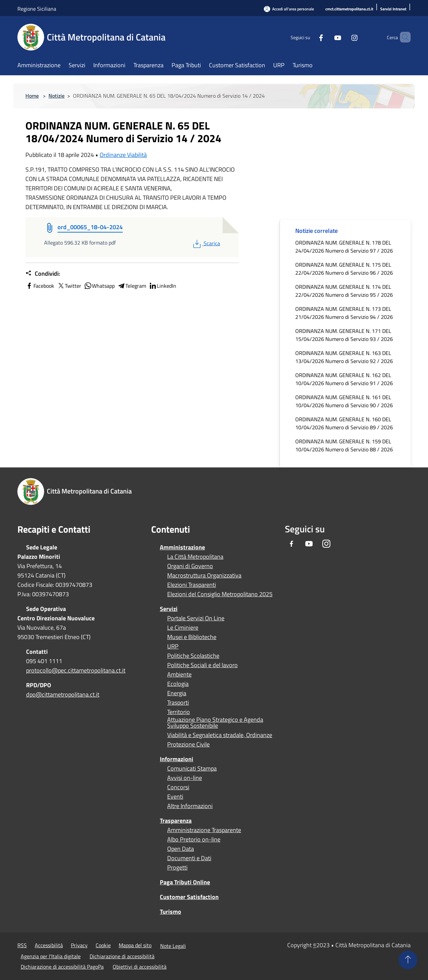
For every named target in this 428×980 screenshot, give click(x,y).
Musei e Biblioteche (192, 637)
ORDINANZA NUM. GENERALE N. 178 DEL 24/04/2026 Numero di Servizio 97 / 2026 (344, 247)
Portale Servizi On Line (196, 618)
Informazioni (177, 759)
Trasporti (178, 703)
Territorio (179, 712)
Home (32, 96)
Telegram (132, 286)
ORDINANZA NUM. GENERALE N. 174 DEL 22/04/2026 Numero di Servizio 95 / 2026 (344, 291)
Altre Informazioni (190, 806)
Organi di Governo (190, 566)
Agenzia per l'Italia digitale (51, 956)
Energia (177, 693)
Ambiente (179, 675)
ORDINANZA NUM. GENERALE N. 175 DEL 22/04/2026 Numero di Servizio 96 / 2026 (344, 269)
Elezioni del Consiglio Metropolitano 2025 (220, 594)
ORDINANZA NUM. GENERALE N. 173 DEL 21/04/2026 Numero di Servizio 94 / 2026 (344, 313)
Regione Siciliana (37, 9)
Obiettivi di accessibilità (140, 967)
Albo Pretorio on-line (194, 839)
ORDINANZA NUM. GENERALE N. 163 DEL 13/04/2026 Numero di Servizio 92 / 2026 (344, 357)
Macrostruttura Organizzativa (204, 575)
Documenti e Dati (189, 858)
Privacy (79, 945)
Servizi (169, 609)
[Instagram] (343, 37)
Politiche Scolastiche (193, 656)
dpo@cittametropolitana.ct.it (63, 694)
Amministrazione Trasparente (204, 830)
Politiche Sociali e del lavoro (202, 665)
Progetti (177, 868)
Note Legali (173, 946)
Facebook (40, 286)
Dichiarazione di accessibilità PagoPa (62, 967)
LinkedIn (163, 286)
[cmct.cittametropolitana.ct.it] (349, 9)
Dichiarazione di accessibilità (122, 956)
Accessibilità (49, 945)
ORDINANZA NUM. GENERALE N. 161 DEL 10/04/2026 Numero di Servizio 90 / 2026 (344, 401)
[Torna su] (408, 960)
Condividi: (43, 274)
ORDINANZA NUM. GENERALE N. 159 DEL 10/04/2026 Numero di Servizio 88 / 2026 (344, 445)
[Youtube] (326, 37)
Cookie (103, 945)
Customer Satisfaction (189, 897)
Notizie (57, 96)
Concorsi (178, 787)
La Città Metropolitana (195, 557)
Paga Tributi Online (185, 882)
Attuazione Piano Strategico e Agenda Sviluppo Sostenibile (215, 723)
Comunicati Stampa (192, 769)
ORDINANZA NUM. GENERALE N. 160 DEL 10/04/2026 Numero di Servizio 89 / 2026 (344, 423)
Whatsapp (99, 286)
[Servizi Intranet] (393, 9)
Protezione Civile (188, 744)
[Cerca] (403, 37)
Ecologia (178, 684)
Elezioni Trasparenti (192, 585)
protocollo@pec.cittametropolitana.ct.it (76, 670)
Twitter (69, 286)
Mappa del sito (135, 945)
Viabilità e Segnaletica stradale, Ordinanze (220, 735)
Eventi (175, 797)
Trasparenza (176, 821)
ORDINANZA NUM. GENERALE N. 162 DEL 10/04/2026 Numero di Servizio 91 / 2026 (344, 379)
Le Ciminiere (183, 628)
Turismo (171, 912)
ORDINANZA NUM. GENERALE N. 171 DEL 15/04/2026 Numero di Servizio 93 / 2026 (344, 335)
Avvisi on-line (185, 778)
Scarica (206, 243)
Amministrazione (182, 547)
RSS (22, 945)
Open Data (181, 849)
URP (173, 646)
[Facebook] (310, 37)
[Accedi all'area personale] (289, 9)
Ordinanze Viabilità (123, 155)
